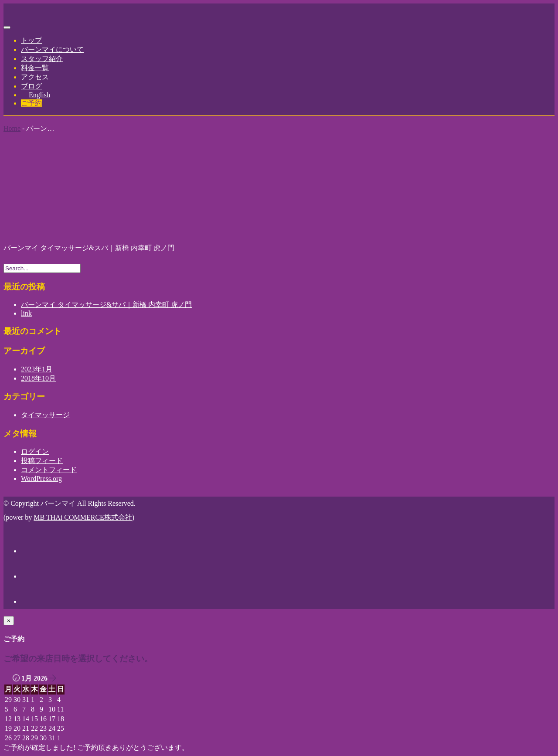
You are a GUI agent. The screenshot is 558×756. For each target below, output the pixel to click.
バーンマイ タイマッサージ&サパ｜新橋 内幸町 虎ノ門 (106, 305)
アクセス (35, 77)
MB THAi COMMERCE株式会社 (83, 517)
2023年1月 (37, 369)
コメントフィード (49, 470)
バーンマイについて (52, 49)
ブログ (31, 86)
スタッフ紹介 (42, 59)
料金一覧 (35, 68)
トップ (31, 40)
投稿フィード (42, 461)
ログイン (35, 451)
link (26, 313)
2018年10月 (38, 378)
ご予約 (31, 103)
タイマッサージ (45, 415)
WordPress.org (41, 478)
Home (12, 128)
